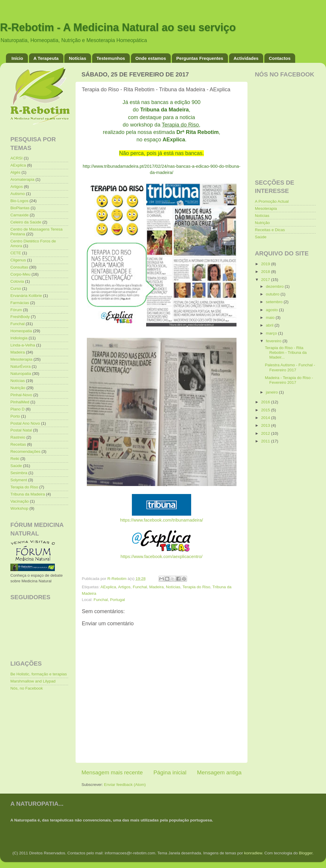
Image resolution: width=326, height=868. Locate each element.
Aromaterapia (22, 179)
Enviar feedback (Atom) (125, 785)
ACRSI (16, 158)
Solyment (19, 480)
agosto (272, 310)
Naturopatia (21, 374)
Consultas (19, 267)
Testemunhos (111, 58)
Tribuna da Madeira (28, 494)
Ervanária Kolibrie (26, 296)
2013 (266, 425)
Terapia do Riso (196, 587)
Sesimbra (19, 473)
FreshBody (20, 317)
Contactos (280, 58)
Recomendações (25, 451)
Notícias (77, 58)
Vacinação (20, 501)
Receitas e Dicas (270, 230)
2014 (266, 418)
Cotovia (17, 281)
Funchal (140, 587)
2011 (266, 441)
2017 (266, 280)
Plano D (17, 409)
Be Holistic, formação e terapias (39, 674)
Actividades (246, 58)
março (272, 333)
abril (270, 325)
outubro (273, 294)
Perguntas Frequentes (200, 58)
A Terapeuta (46, 58)
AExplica (108, 587)
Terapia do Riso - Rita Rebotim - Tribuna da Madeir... (286, 353)
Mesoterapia (21, 359)
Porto (15, 416)
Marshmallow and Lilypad (33, 681)
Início (17, 58)
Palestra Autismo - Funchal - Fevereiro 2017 (290, 367)
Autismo (18, 194)
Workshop (19, 508)
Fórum (16, 310)
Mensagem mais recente (112, 772)
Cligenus (18, 260)
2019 (266, 264)
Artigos (124, 587)
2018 (266, 272)
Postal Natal (21, 430)
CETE (16, 253)
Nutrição (18, 388)
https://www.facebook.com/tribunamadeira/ (162, 520)
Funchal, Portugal (109, 600)
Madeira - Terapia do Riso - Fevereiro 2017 (289, 380)
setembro (275, 302)
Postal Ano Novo (25, 423)
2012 (266, 433)
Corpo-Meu (20, 274)
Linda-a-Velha (23, 345)
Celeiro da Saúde (26, 222)
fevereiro (274, 341)
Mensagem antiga (219, 772)
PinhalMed (20, 402)
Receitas (18, 444)
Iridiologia (19, 338)
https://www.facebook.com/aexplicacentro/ (162, 557)
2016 (266, 402)
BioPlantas (20, 208)
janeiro (272, 392)
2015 (266, 410)
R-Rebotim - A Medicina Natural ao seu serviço (118, 27)
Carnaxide (20, 215)
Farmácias (20, 303)
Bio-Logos (19, 201)
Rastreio (18, 437)
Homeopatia (21, 331)
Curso (16, 288)
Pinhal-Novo (21, 395)
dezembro (275, 286)
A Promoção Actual (272, 201)
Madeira (156, 587)
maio (271, 318)
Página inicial (170, 772)
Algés (15, 172)
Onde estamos (151, 58)
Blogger (306, 853)
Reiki (15, 459)
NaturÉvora (20, 366)
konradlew (253, 853)
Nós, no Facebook (27, 688)
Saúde (16, 466)
